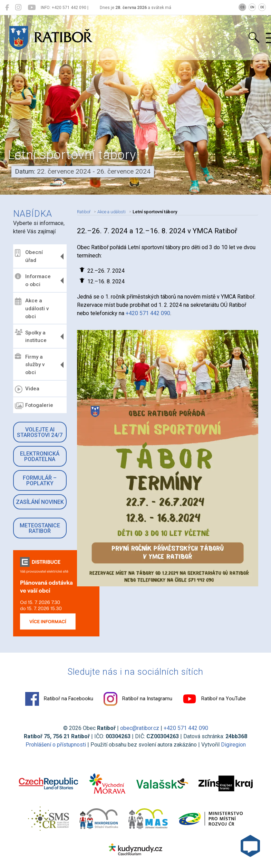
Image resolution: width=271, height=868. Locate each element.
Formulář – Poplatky (40, 481)
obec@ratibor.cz (140, 728)
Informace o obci (33, 280)
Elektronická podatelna (40, 456)
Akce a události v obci (32, 309)
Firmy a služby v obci (30, 364)
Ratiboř (84, 212)
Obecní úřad (29, 256)
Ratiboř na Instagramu (138, 699)
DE (262, 7)
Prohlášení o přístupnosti (56, 745)
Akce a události (112, 212)
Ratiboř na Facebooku (59, 699)
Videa (27, 389)
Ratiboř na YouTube (214, 699)
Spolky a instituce (31, 336)
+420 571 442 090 (148, 313)
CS (242, 7)
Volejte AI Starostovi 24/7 (40, 432)
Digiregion (233, 745)
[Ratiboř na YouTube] (32, 8)
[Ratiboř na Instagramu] (18, 8)
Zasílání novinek (40, 502)
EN (252, 7)
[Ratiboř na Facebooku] (7, 8)
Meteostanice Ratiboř (40, 528)
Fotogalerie (34, 406)
